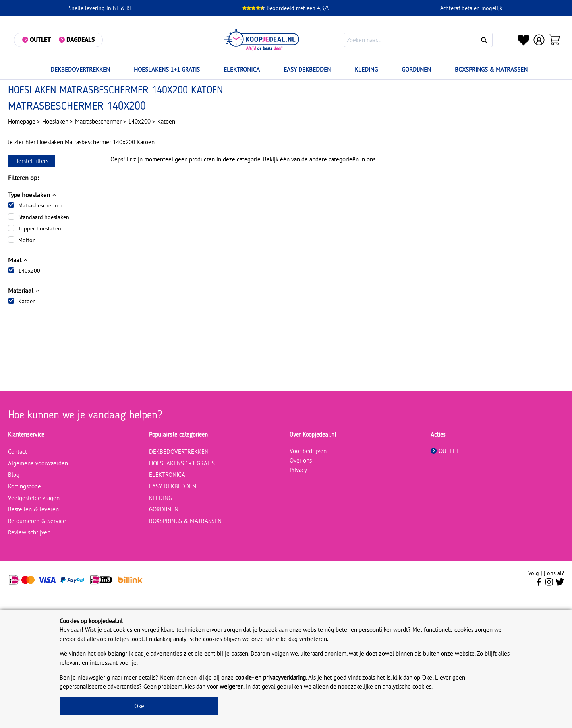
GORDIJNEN (416, 69)
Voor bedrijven (308, 451)
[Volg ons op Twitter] (560, 584)
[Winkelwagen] (555, 40)
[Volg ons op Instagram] (549, 584)
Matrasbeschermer (40, 205)
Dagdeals (80, 40)
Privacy (298, 470)
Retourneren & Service (37, 521)
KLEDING (366, 69)
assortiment (392, 159)
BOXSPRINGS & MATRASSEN (491, 69)
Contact (17, 452)
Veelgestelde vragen (34, 498)
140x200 (29, 271)
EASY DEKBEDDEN (307, 69)
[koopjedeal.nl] (262, 40)
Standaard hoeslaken (44, 217)
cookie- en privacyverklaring (271, 677)
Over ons (301, 460)
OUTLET (445, 451)
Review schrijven (29, 532)
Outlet (40, 40)
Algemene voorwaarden (38, 463)
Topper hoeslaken (40, 228)
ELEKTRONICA (242, 69)
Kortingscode (24, 486)
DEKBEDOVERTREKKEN (80, 69)
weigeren (232, 686)
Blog (14, 475)
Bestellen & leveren (33, 509)
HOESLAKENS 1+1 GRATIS (167, 69)
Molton (27, 240)
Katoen (27, 301)
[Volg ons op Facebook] (539, 584)
